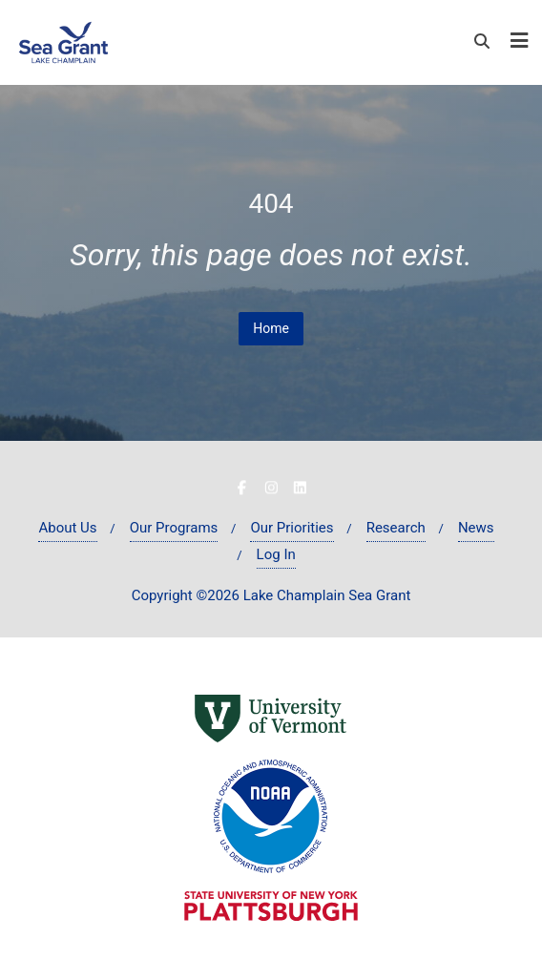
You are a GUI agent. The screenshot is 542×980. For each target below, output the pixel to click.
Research (396, 528)
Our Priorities (292, 528)
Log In (276, 554)
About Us (67, 528)
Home (271, 328)
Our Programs (174, 528)
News (476, 528)
